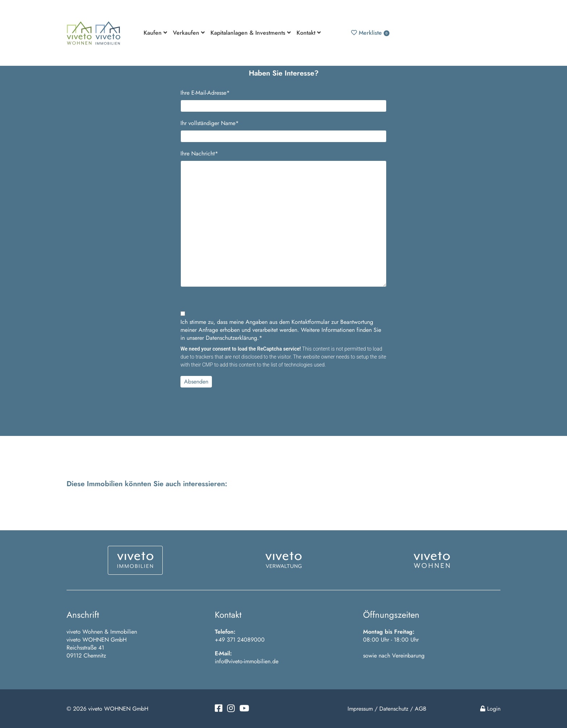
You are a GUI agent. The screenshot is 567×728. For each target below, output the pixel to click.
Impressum (360, 709)
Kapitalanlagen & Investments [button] (251, 33)
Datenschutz (394, 709)
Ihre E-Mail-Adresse (205, 93)
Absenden (196, 382)
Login (490, 709)
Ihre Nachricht (199, 154)
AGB (421, 709)
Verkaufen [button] (189, 33)
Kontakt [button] (309, 33)
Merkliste (370, 33)
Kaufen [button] (155, 33)
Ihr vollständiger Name (210, 123)
